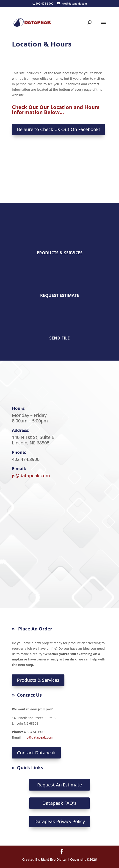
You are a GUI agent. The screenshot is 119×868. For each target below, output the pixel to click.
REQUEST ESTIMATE (60, 295)
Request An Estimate (59, 785)
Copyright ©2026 (83, 859)
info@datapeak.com (38, 737)
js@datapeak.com (31, 475)
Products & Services (38, 680)
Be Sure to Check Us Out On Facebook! (58, 129)
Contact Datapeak (36, 753)
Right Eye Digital (54, 859)
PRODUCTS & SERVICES (60, 253)
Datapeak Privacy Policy (60, 821)
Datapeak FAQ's (59, 803)
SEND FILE (59, 338)
